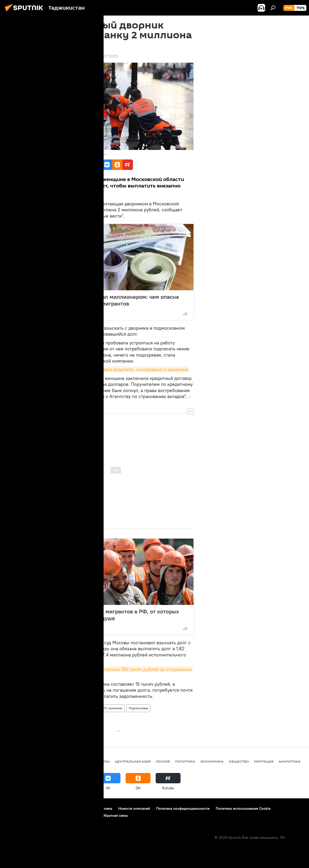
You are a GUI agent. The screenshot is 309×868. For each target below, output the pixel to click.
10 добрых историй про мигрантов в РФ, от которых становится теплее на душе (111, 615)
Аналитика (290, 761)
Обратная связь (115, 815)
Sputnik (47, 154)
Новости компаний (134, 808)
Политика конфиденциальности (183, 808)
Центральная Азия (133, 761)
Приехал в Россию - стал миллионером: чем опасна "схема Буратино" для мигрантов (111, 300)
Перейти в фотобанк (92, 154)
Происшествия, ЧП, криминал (101, 708)
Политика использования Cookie (243, 808)
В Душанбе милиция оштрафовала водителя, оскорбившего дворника (114, 369)
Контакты (37, 808)
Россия (69, 708)
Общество (239, 761)
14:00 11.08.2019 (52, 56)
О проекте (14, 808)
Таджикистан (97, 761)
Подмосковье (138, 708)
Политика (185, 761)
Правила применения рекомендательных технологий (51, 815)
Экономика (212, 761)
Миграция (264, 761)
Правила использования (71, 808)
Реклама (105, 808)
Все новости (49, 708)
